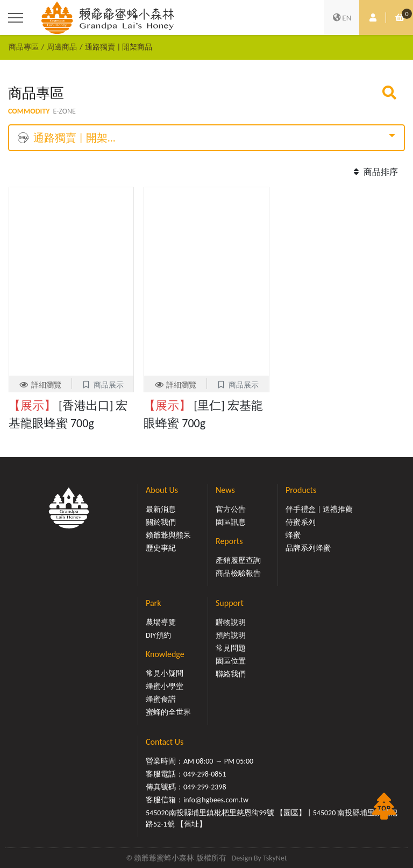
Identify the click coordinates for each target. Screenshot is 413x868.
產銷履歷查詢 (238, 560)
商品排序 (374, 172)
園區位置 (231, 661)
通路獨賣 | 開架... (67, 138)
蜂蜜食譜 (161, 699)
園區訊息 (231, 522)
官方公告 (231, 509)
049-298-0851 (205, 774)
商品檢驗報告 (238, 573)
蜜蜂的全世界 (168, 712)
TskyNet (275, 858)
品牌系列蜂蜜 (308, 548)
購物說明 (231, 622)
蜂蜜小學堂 (165, 686)
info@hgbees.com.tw (216, 800)
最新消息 (161, 509)
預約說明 (231, 635)
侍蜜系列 (301, 522)
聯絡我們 (231, 674)
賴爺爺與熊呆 (168, 535)
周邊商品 (62, 47)
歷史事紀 (161, 548)
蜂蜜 (293, 535)
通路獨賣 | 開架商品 (119, 47)
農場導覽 (161, 622)
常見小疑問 (165, 673)
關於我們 (161, 522)
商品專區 (24, 47)
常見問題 (231, 648)
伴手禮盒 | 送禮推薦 (319, 509)
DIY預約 (158, 635)
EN (342, 18)
